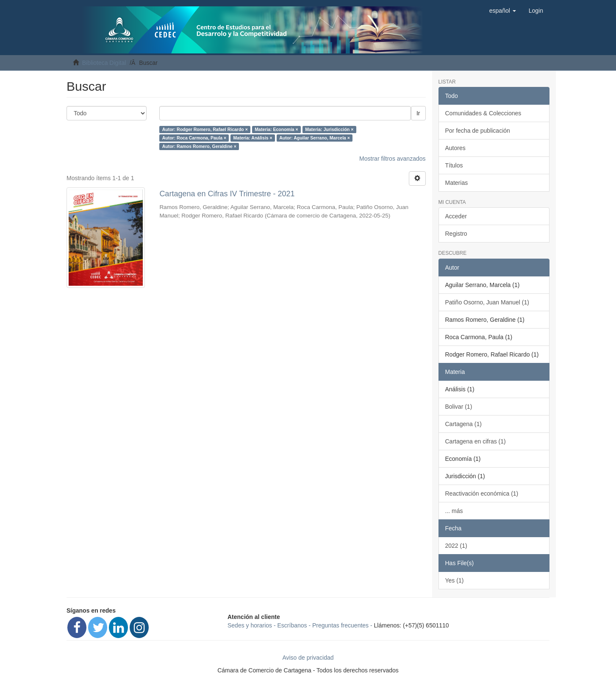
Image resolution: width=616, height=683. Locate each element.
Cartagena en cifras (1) (476, 441)
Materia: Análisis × (253, 138)
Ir (418, 113)
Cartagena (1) (463, 424)
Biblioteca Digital (104, 63)
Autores (455, 148)
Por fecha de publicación (478, 131)
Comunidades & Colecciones (483, 113)
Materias (457, 183)
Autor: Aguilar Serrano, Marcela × (315, 138)
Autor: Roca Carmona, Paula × (194, 138)
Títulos (454, 165)
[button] (503, 11)
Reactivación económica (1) (482, 493)
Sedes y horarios (250, 625)
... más (454, 511)
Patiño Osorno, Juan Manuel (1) (487, 302)
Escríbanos (292, 625)
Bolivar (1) (459, 407)
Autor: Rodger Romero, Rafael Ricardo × (205, 129)
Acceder (456, 216)
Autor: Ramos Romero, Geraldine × (199, 146)
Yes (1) (455, 580)
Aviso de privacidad (308, 658)
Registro (456, 234)
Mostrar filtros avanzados (392, 159)
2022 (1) (456, 546)
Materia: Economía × (276, 129)
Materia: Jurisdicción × (329, 129)
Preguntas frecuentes (340, 625)
